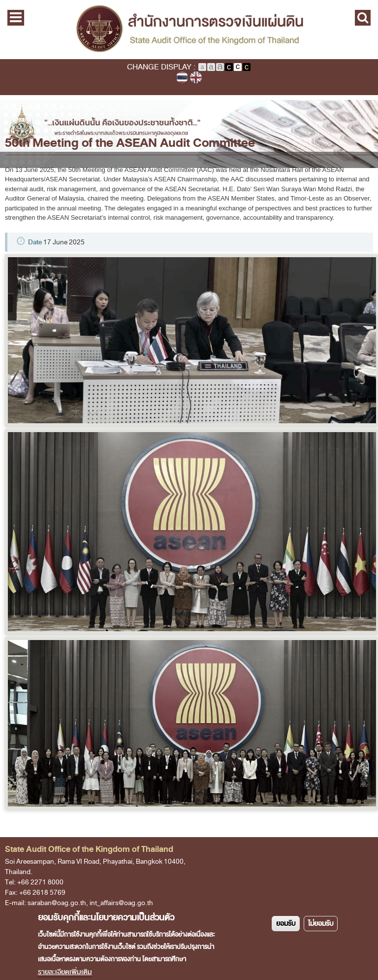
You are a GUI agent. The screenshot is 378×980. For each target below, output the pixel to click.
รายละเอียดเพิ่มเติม (65, 972)
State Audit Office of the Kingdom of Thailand (189, 30)
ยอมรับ (286, 924)
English (196, 77)
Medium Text (211, 67)
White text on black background (229, 67)
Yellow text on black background (247, 67)
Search (363, 18)
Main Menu (16, 18)
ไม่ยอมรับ (321, 924)
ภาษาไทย (182, 77)
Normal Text (202, 67)
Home (12, 110)
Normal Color (238, 67)
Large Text (220, 67)
